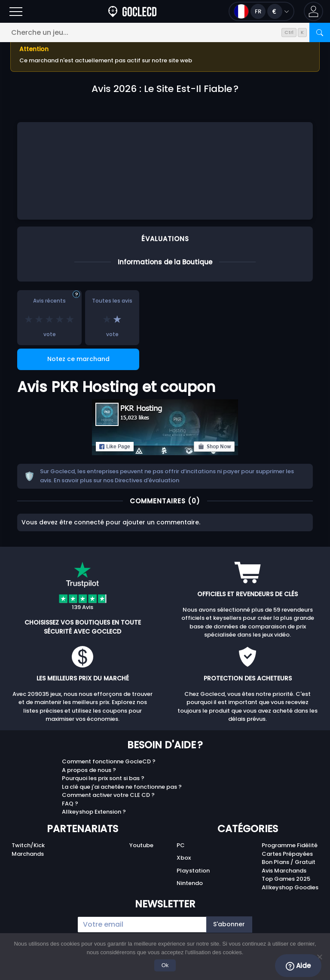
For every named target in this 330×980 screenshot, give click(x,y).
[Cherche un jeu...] (165, 32)
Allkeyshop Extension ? (94, 812)
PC (181, 845)
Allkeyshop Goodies (290, 887)
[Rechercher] (320, 32)
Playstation (193, 871)
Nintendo (190, 883)
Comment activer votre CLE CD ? (108, 795)
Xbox (184, 858)
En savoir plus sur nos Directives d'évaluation (116, 480)
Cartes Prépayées (287, 854)
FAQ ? (70, 804)
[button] (313, 11)
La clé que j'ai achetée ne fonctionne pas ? (122, 787)
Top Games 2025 (286, 879)
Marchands (28, 854)
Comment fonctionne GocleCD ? (109, 761)
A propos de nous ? (89, 770)
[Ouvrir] (16, 11)
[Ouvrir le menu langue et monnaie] (261, 11)
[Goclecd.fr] (132, 11)
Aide (298, 966)
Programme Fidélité (290, 845)
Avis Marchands (284, 871)
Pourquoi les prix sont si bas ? (103, 778)
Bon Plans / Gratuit (289, 862)
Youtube (141, 845)
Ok (165, 965)
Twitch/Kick (28, 845)
